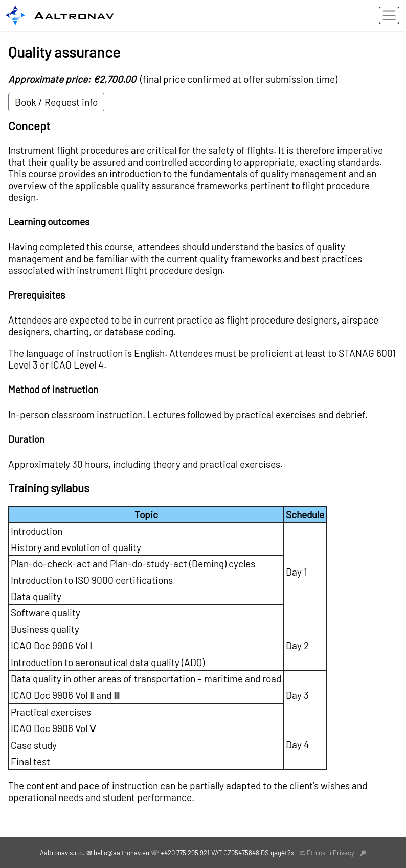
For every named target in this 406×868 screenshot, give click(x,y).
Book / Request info (56, 102)
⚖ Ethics (312, 853)
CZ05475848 (241, 853)
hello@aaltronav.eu (121, 853)
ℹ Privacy (342, 853)
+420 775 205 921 (185, 853)
